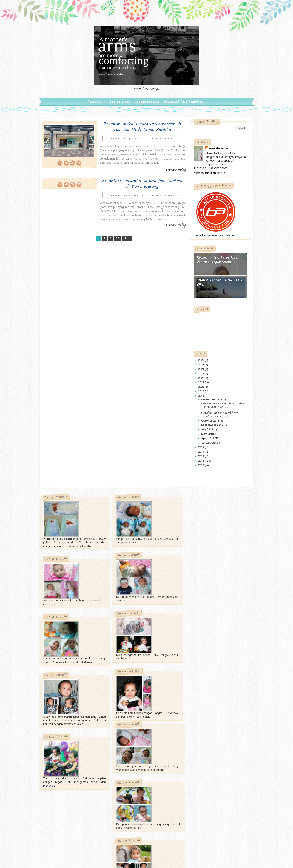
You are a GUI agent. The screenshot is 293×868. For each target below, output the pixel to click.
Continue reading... (171, 172)
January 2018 (208, 445)
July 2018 (205, 431)
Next (126, 240)
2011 (199, 462)
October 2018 (208, 422)
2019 (199, 393)
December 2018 (209, 401)
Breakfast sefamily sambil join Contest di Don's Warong (138, 185)
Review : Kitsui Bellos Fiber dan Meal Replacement (215, 262)
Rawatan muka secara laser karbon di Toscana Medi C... (220, 407)
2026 (199, 362)
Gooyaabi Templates (174, 812)
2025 (199, 366)
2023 (199, 375)
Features (95, 104)
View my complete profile (207, 175)
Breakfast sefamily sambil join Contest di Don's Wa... (217, 416)
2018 (199, 398)
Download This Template (183, 104)
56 (116, 240)
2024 (199, 371)
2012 (199, 458)
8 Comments (162, 197)
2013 (199, 453)
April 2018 (206, 440)
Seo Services (120, 104)
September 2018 (210, 427)
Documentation (147, 104)
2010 (199, 467)
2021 (199, 384)
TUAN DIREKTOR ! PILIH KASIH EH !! (217, 285)
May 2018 (205, 436)
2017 (199, 449)
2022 (199, 380)
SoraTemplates (131, 812)
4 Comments (162, 140)
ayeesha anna (216, 150)
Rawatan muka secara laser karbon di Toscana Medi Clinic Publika (138, 129)
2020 (199, 389)
